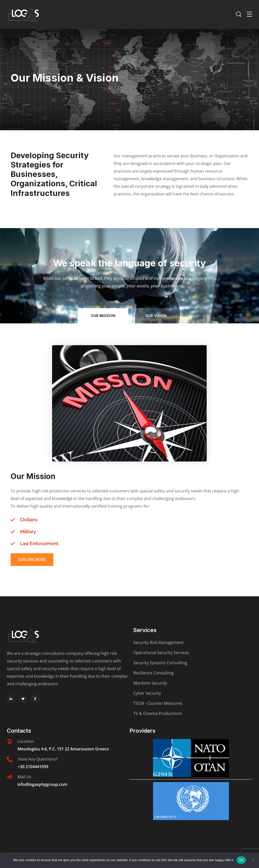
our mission (103, 316)
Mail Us (24, 777)
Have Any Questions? (38, 759)
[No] (253, 860)
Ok (241, 860)
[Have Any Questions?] (10, 760)
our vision (156, 316)
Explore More (32, 559)
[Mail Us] (9, 777)
